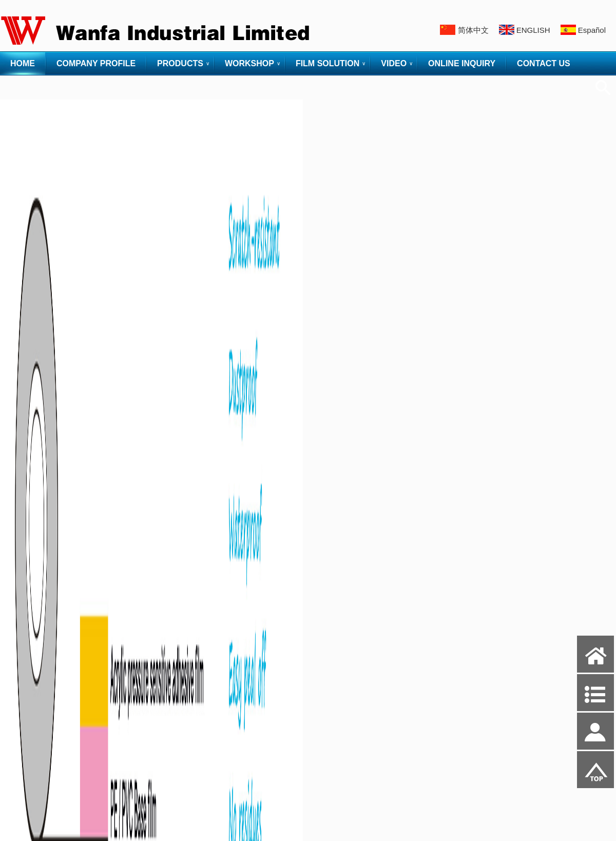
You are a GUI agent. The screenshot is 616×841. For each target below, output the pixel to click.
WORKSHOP (249, 63)
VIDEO (394, 63)
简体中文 (473, 30)
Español (592, 30)
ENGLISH (533, 30)
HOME (23, 63)
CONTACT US (544, 63)
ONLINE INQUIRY (462, 63)
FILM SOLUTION (328, 63)
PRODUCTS (180, 63)
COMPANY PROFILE (96, 63)
